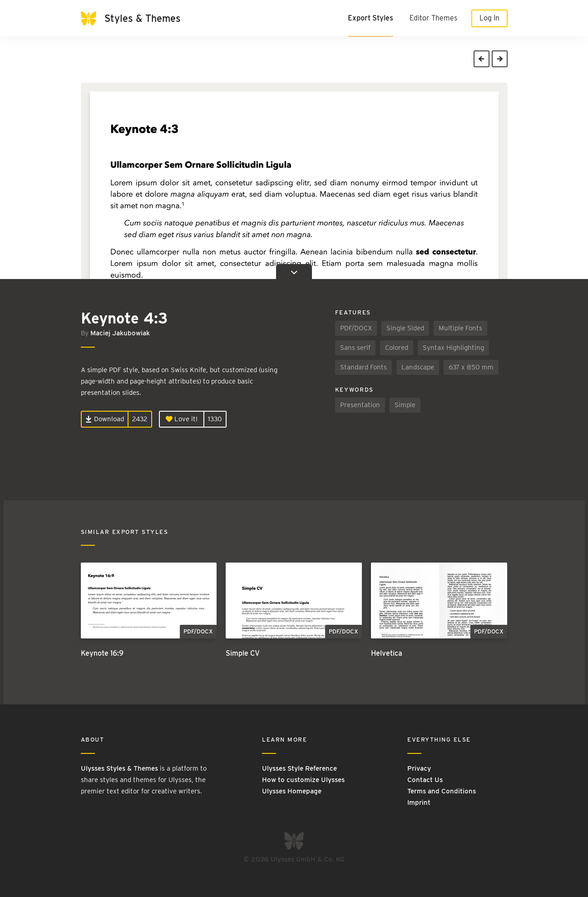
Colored (397, 348)
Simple (405, 405)
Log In (489, 18)
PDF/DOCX (356, 328)
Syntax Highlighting (453, 348)
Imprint (419, 802)
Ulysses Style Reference (299, 768)
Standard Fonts (363, 367)
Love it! (182, 419)
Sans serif (355, 348)
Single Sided (405, 328)
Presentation (360, 405)
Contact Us (425, 780)
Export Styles (371, 18)
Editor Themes (433, 18)
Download (105, 419)
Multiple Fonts (460, 328)
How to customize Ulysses (303, 780)
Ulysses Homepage (292, 791)
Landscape (418, 367)
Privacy (419, 768)
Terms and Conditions (442, 791)
